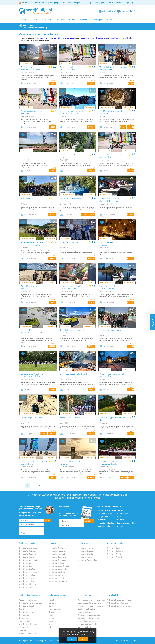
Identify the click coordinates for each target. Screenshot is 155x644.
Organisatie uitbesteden (106, 526)
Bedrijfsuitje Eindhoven (28, 572)
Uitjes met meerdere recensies (89, 615)
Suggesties (153, 322)
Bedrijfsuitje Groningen (28, 575)
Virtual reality (24, 627)
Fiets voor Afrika (54, 609)
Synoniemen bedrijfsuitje (29, 633)
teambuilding (45, 38)
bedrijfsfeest (129, 38)
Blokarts (52, 600)
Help (130, 3)
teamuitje (57, 38)
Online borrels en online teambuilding (91, 600)
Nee (83, 639)
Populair (33, 20)
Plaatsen (71, 20)
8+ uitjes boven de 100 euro (88, 621)
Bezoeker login (97, 3)
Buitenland (111, 20)
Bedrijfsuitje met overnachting (31, 603)
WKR (121, 20)
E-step (51, 606)
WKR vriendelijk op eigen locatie (119, 600)
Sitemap (120, 526)
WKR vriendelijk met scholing (118, 603)
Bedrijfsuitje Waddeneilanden (88, 560)
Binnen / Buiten (47, 20)
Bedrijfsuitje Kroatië (114, 554)
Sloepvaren (53, 621)
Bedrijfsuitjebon (103, 517)
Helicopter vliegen (55, 612)
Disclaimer (121, 517)
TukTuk (51, 627)
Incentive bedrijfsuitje (85, 612)
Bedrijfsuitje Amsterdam (28, 548)
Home (24, 20)
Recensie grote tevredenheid (88, 618)
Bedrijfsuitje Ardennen (86, 548)
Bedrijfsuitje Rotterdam (28, 551)
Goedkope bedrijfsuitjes (86, 609)
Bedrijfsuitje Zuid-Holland (58, 581)
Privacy (116, 641)
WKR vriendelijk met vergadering (119, 606)
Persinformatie (103, 520)
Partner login (115, 3)
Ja (72, 639)
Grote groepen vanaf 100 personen (91, 606)
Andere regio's (97, 20)
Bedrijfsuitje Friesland (57, 554)
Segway (51, 618)
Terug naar (28, 25)
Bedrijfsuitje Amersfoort (28, 560)
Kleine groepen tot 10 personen (89, 603)
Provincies (83, 20)
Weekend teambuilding (28, 600)
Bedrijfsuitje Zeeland (56, 578)
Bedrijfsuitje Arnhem (27, 563)
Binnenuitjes (24, 615)
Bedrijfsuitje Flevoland (57, 551)
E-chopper (52, 603)
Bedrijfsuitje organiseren (107, 510)
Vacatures (120, 520)
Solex (51, 624)
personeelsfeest (113, 38)
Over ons (120, 510)
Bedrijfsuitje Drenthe (56, 548)
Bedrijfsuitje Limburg (56, 563)
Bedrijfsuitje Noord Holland (58, 569)
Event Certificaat (123, 514)
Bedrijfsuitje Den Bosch (28, 569)
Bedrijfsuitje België (114, 548)
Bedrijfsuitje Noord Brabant (59, 566)
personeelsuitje (70, 38)
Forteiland (23, 609)
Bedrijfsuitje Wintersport (28, 624)
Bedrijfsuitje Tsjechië (114, 557)
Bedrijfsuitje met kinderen (29, 612)
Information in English (106, 523)
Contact (133, 641)
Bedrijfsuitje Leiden (27, 581)
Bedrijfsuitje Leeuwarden (29, 578)
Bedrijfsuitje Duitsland (115, 551)
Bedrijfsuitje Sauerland (86, 554)
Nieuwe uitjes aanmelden (126, 523)
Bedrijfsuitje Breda (26, 566)
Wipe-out (23, 630)
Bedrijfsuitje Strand (27, 606)
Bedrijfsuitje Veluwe (85, 557)
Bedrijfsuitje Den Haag (28, 554)
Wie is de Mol (24, 621)
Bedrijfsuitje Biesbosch (86, 551)
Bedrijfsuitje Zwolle (26, 587)
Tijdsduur (60, 20)
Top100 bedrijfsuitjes (85, 627)
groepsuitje (85, 38)
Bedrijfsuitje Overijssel (57, 572)
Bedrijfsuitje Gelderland (57, 557)
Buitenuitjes (24, 618)
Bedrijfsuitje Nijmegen (28, 584)
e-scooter (52, 615)
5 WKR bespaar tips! (105, 514)
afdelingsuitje (98, 38)
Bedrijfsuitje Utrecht (27, 557)
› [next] (51, 486)
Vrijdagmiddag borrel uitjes (87, 624)
